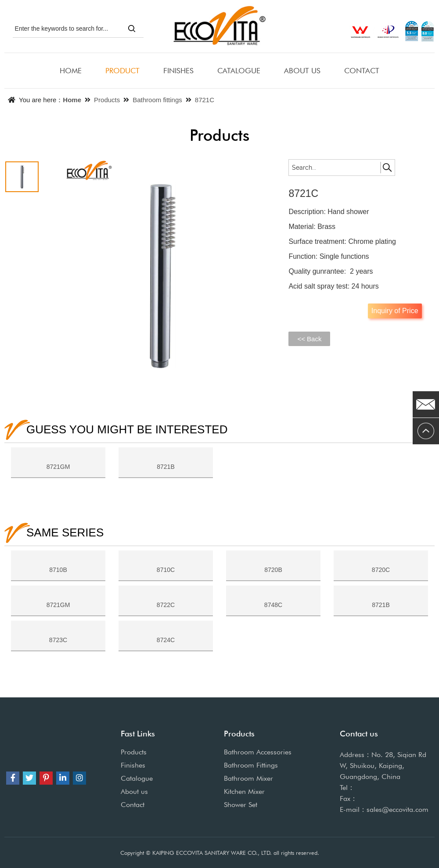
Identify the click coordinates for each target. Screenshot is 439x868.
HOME (71, 71)
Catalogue (137, 778)
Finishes (133, 765)
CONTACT (362, 71)
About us (134, 791)
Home (72, 100)
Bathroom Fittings (251, 765)
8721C (205, 100)
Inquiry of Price (395, 311)
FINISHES (178, 71)
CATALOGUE (239, 71)
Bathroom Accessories (258, 752)
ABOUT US (302, 71)
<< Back (309, 339)
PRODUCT (122, 71)
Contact (133, 805)
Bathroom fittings (157, 100)
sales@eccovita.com (398, 809)
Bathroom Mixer (248, 778)
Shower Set (241, 805)
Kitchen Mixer (244, 791)
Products (107, 100)
